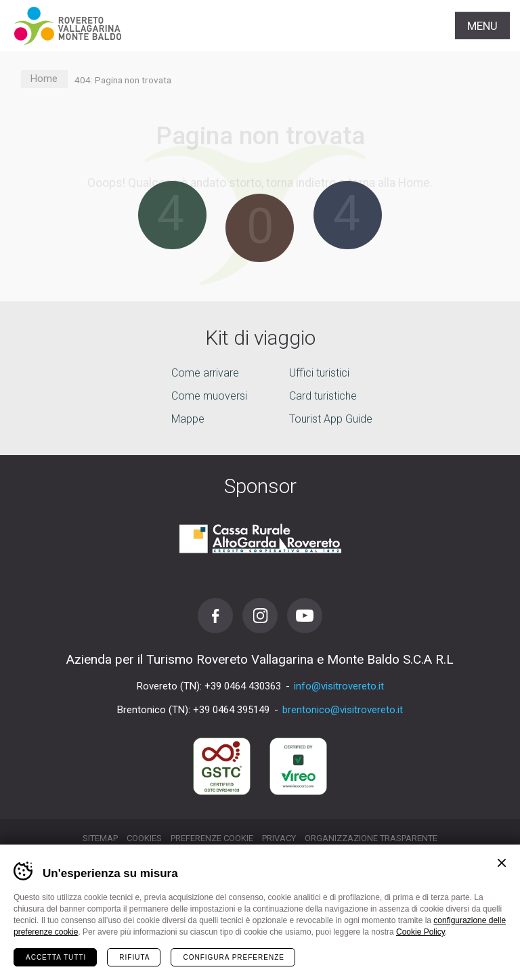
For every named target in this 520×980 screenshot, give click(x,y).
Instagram (260, 616)
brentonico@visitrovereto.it (343, 710)
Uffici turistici (319, 373)
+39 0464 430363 (243, 686)
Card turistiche (323, 396)
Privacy (279, 838)
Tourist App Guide (331, 419)
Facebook (215, 616)
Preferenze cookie (212, 838)
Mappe (188, 419)
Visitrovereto (68, 26)
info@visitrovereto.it (339, 686)
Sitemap (100, 838)
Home (44, 79)
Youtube (305, 616)
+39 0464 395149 (231, 710)
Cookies (144, 838)
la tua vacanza (260, 955)
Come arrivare (205, 373)
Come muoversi (209, 396)
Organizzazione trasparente (371, 838)
